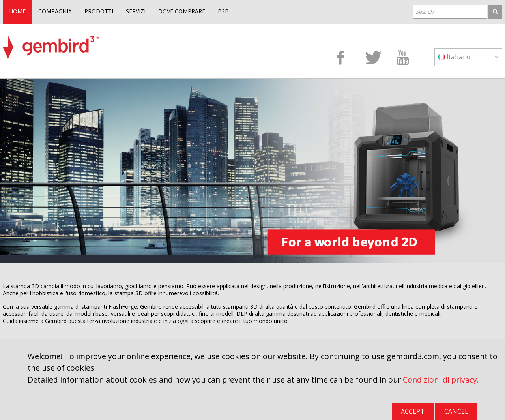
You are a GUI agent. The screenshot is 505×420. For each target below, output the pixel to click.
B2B (223, 11)
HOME (17, 11)
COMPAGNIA (55, 11)
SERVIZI (136, 11)
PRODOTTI (99, 11)
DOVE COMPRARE (182, 11)
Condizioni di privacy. (441, 380)
